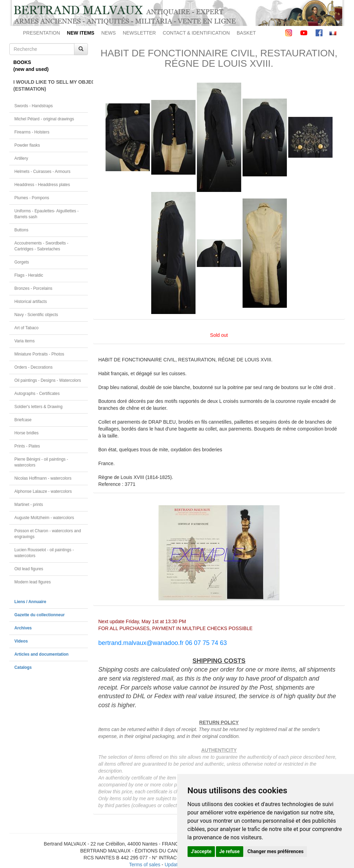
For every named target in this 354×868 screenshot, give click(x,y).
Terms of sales (145, 865)
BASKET (246, 33)
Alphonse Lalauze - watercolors (43, 491)
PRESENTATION (42, 33)
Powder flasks (27, 145)
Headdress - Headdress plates (42, 185)
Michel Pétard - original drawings (44, 119)
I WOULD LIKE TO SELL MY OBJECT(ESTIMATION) (51, 85)
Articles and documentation (42, 654)
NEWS (109, 33)
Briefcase (23, 420)
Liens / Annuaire (30, 602)
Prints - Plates (27, 446)
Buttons (21, 230)
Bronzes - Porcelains (34, 288)
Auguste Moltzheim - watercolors (44, 518)
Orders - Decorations (34, 367)
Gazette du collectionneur (40, 615)
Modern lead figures (33, 582)
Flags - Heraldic (29, 275)
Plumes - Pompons (32, 198)
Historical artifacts (31, 302)
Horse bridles (27, 433)
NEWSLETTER (139, 33)
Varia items (25, 341)
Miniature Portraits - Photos (39, 354)
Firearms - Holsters (32, 132)
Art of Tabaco (27, 328)
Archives (23, 628)
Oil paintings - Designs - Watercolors (48, 380)
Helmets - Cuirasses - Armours (43, 172)
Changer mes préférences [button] (275, 851)
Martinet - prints (29, 505)
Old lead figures (29, 569)
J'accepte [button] (201, 851)
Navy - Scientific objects (36, 315)
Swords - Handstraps (34, 106)
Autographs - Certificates (37, 394)
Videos (21, 641)
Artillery (21, 158)
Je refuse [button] (230, 851)
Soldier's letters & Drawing (39, 407)
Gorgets (22, 262)
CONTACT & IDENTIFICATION (196, 33)
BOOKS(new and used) (31, 66)
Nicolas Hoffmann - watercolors (43, 478)
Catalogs (23, 667)
